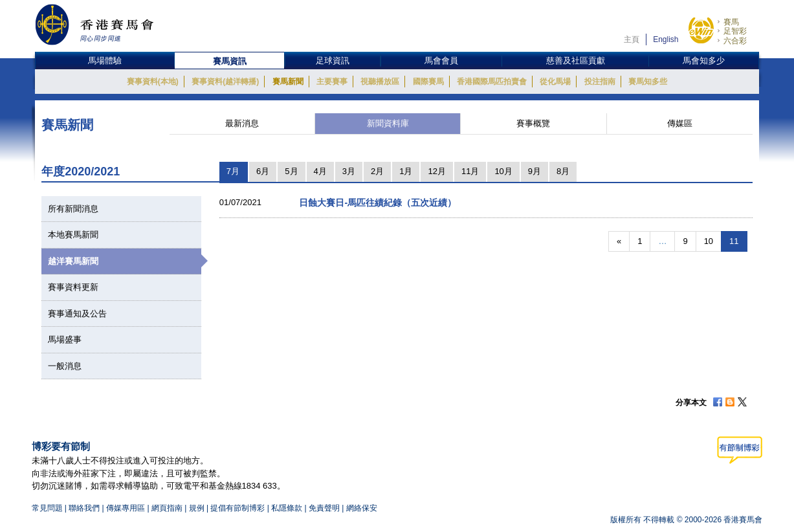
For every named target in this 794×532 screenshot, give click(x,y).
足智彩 (735, 31)
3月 (349, 171)
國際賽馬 (428, 82)
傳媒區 (680, 123)
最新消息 (242, 123)
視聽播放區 (380, 82)
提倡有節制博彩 (237, 508)
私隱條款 (287, 508)
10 (709, 241)
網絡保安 (362, 508)
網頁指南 (167, 508)
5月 (291, 171)
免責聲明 (324, 508)
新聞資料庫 (388, 123)
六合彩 (735, 41)
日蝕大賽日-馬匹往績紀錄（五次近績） (378, 203)
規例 (198, 508)
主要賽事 (332, 82)
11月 (470, 171)
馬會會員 (441, 61)
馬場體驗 (105, 61)
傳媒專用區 (126, 508)
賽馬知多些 (648, 82)
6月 (263, 171)
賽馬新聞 (288, 82)
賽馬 (731, 22)
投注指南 (600, 82)
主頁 (632, 39)
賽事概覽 (533, 123)
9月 (535, 171)
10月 (503, 171)
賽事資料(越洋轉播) (225, 82)
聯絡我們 (84, 508)
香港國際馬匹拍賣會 (492, 82)
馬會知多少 (704, 61)
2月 (377, 171)
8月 (563, 171)
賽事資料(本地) (153, 82)
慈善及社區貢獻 (576, 61)
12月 (436, 171)
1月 (406, 171)
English (666, 39)
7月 (233, 171)
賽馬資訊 (230, 61)
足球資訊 (333, 61)
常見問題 (47, 508)
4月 (320, 171)
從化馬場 (555, 82)
